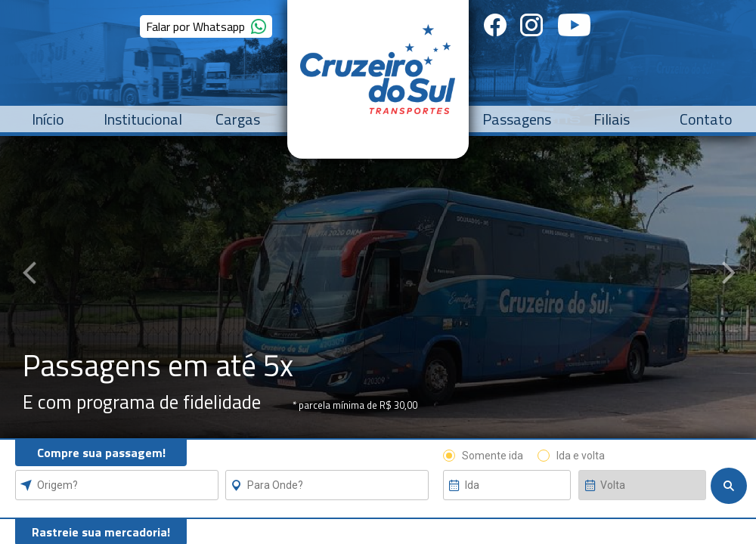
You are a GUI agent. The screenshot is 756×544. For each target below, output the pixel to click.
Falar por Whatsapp (203, 26)
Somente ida (493, 456)
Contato (706, 119)
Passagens (517, 119)
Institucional (143, 119)
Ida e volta (581, 456)
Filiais (612, 119)
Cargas (238, 119)
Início (48, 119)
